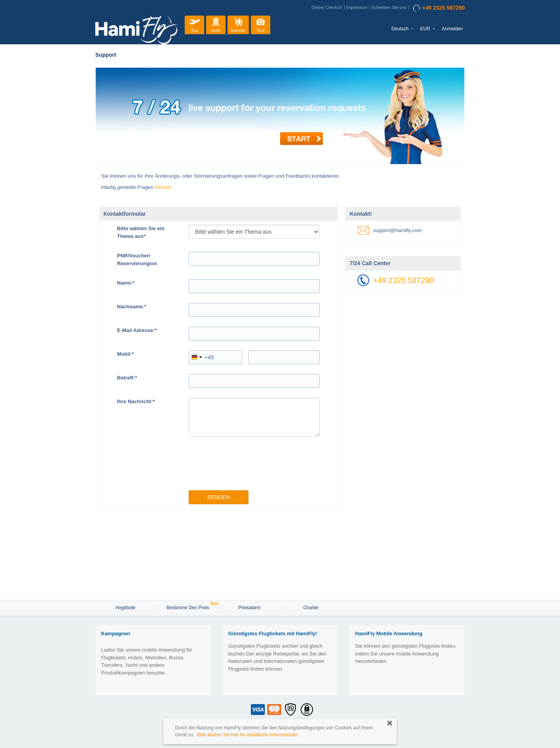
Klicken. (164, 187)
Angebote (126, 608)
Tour (261, 24)
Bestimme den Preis (189, 607)
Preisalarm (249, 608)
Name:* (126, 283)
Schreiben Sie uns (389, 7)
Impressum (357, 7)
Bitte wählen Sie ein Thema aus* (141, 232)
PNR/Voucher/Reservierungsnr (137, 260)
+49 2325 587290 (439, 8)
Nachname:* (132, 307)
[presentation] (248, 465)
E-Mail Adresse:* (137, 330)
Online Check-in (327, 7)
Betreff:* (127, 378)
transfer (238, 24)
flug (194, 24)
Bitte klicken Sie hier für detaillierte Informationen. (248, 735)
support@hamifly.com (397, 230)
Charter (311, 608)
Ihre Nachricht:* (136, 401)
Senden (218, 497)
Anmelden (452, 29)
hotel (216, 24)
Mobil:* (125, 354)
